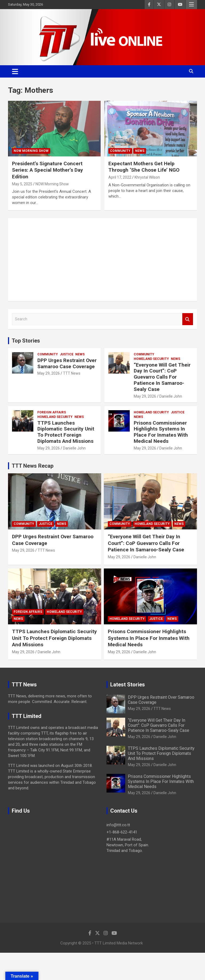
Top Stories (26, 341)
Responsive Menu (191, 5)
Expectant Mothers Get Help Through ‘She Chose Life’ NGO (144, 167)
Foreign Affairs (52, 412)
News (140, 151)
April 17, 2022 (120, 177)
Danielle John (171, 396)
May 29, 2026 (49, 373)
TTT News (72, 373)
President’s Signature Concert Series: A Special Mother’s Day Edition (48, 170)
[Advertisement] (102, 260)
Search (188, 319)
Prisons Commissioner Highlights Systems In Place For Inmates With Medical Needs (161, 432)
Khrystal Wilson (147, 177)
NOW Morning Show (31, 151)
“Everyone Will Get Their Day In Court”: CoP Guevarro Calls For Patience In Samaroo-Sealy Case (162, 377)
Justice (67, 354)
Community (120, 151)
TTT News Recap (33, 466)
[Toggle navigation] (15, 71)
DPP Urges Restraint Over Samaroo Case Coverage (67, 363)
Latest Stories (128, 685)
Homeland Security (151, 359)
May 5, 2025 (22, 184)
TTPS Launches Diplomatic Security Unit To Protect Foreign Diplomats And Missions (66, 432)
